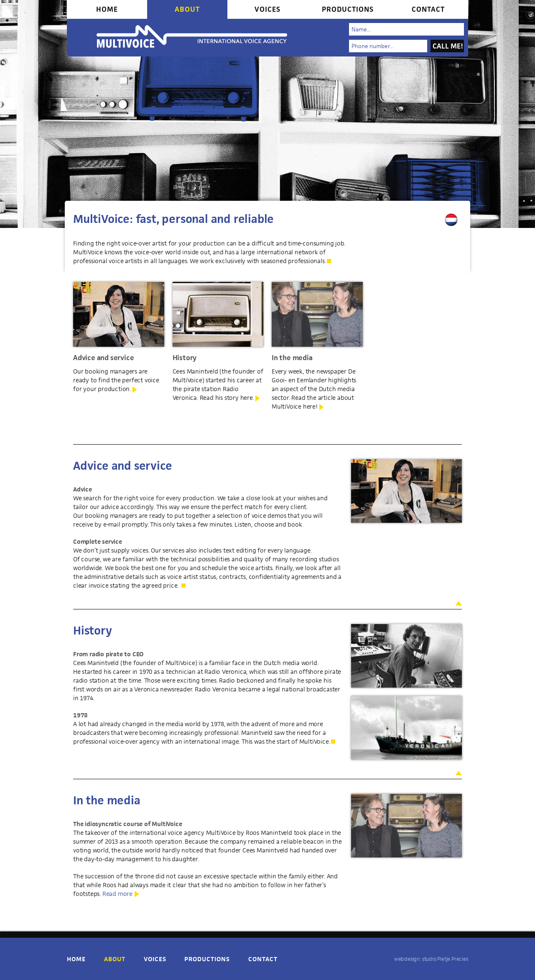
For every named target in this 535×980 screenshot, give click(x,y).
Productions (348, 9)
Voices (267, 9)
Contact (428, 9)
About (187, 9)
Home (107, 9)
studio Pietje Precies (445, 959)
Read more (117, 894)
